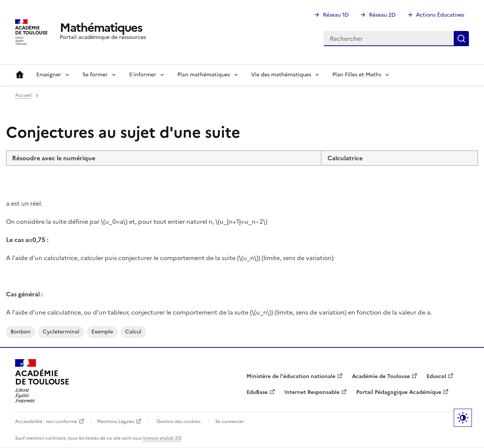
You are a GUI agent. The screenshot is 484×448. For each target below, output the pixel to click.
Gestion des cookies (178, 422)
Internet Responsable (312, 392)
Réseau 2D (382, 15)
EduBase (257, 392)
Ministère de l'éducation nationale (291, 376)
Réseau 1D (336, 15)
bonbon (21, 332)
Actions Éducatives (440, 15)
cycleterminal (61, 332)
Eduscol (436, 376)
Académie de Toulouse (381, 376)
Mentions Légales (116, 422)
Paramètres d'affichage (463, 418)
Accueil (20, 75)
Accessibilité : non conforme (46, 422)
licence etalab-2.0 (162, 438)
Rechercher (461, 39)
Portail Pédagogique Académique (399, 392)
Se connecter (230, 422)
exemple (102, 332)
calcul (133, 332)
